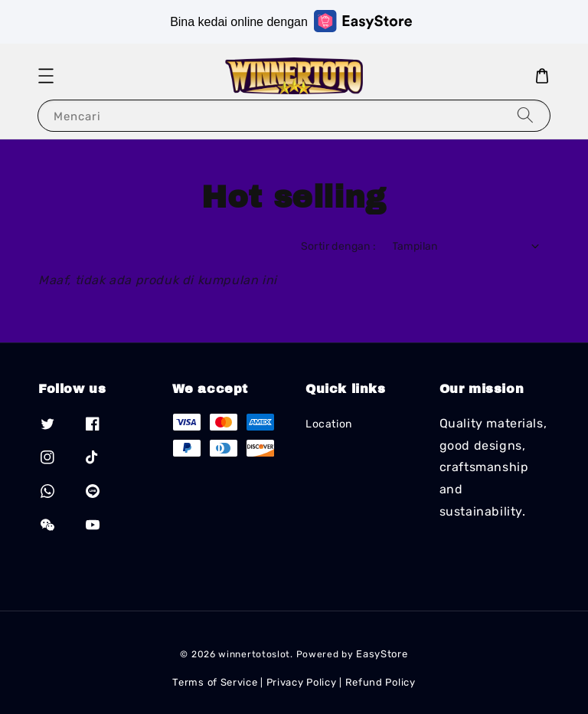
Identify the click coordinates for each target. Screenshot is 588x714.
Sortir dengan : (339, 246)
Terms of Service (215, 682)
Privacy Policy (302, 682)
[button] (46, 76)
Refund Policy (381, 682)
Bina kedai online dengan (291, 21)
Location (329, 424)
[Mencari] (525, 115)
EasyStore (382, 654)
